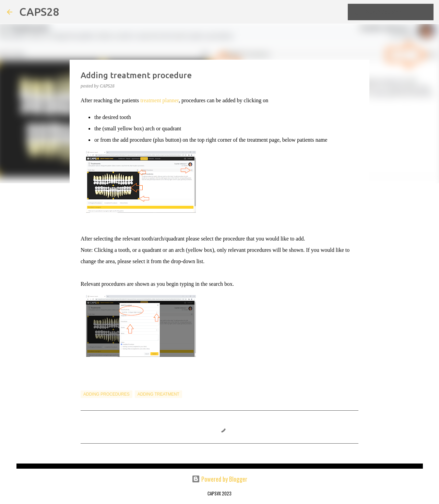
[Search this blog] (398, 12)
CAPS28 (39, 12)
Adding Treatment (158, 394)
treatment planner (159, 100)
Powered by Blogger (219, 479)
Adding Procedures (106, 394)
